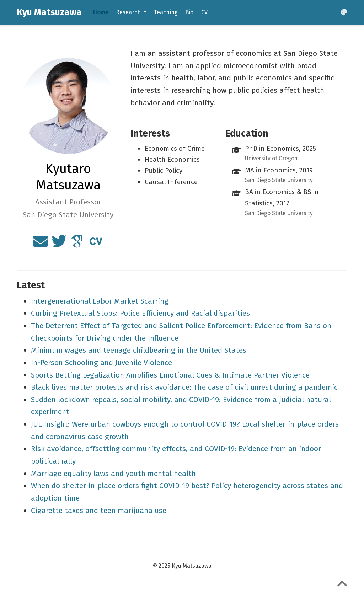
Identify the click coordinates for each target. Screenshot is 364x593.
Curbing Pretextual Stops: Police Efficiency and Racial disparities (140, 313)
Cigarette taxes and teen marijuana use (99, 511)
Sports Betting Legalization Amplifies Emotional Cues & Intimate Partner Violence (170, 375)
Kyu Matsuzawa (49, 12)
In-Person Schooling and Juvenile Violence (101, 363)
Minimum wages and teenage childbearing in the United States (139, 350)
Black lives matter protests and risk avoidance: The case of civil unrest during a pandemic (184, 387)
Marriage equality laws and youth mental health (113, 474)
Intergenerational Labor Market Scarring (100, 301)
